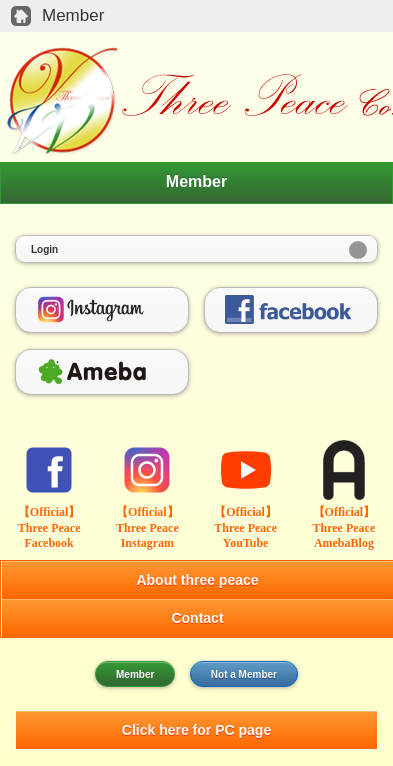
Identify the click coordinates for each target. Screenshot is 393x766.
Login (44, 249)
